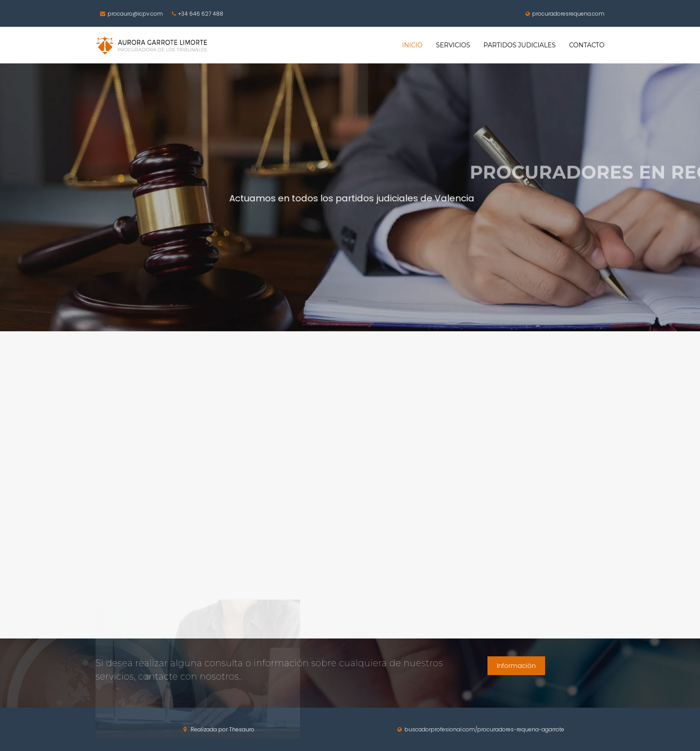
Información (516, 666)
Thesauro (242, 729)
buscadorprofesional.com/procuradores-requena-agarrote (481, 729)
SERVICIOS (453, 45)
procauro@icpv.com (130, 14)
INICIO (412, 45)
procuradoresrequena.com (564, 14)
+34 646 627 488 (196, 14)
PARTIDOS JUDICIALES (520, 45)
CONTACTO (587, 45)
